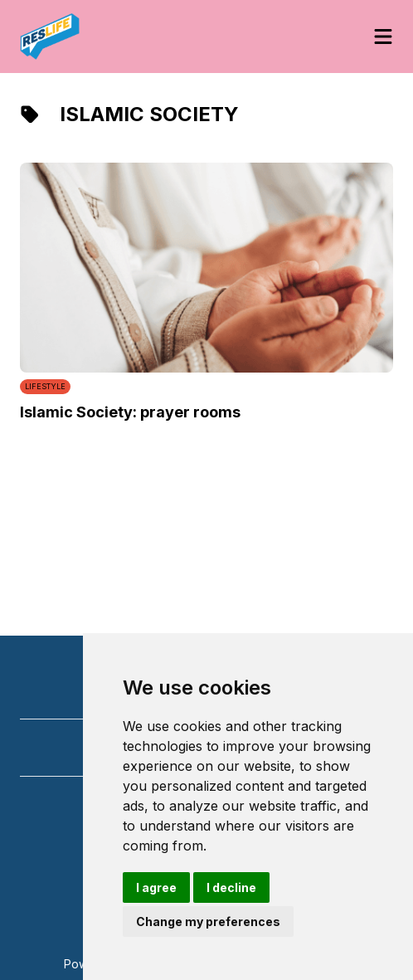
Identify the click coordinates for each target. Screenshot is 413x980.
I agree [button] (156, 887)
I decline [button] (231, 887)
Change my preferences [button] (208, 921)
